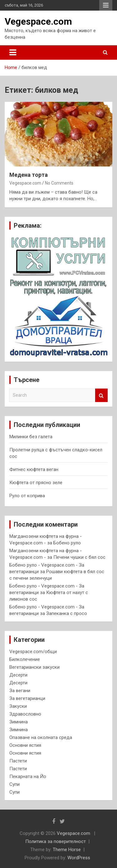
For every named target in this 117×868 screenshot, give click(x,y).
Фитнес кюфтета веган (34, 469)
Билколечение (25, 659)
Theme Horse (67, 850)
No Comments (59, 183)
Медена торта (29, 175)
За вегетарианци (27, 698)
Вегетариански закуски (34, 667)
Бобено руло (67, 543)
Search (101, 395)
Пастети (18, 761)
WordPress (79, 858)
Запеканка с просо (67, 613)
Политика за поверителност (56, 841)
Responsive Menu (106, 5)
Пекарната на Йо (28, 776)
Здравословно (25, 714)
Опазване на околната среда (41, 737)
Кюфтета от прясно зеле (36, 483)
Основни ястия (25, 745)
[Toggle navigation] (13, 52)
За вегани (20, 691)
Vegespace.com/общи (33, 652)
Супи (15, 784)
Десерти (18, 675)
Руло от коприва (27, 496)
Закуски (18, 706)
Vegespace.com (38, 21)
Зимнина (19, 722)
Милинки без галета (31, 437)
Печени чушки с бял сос (79, 557)
